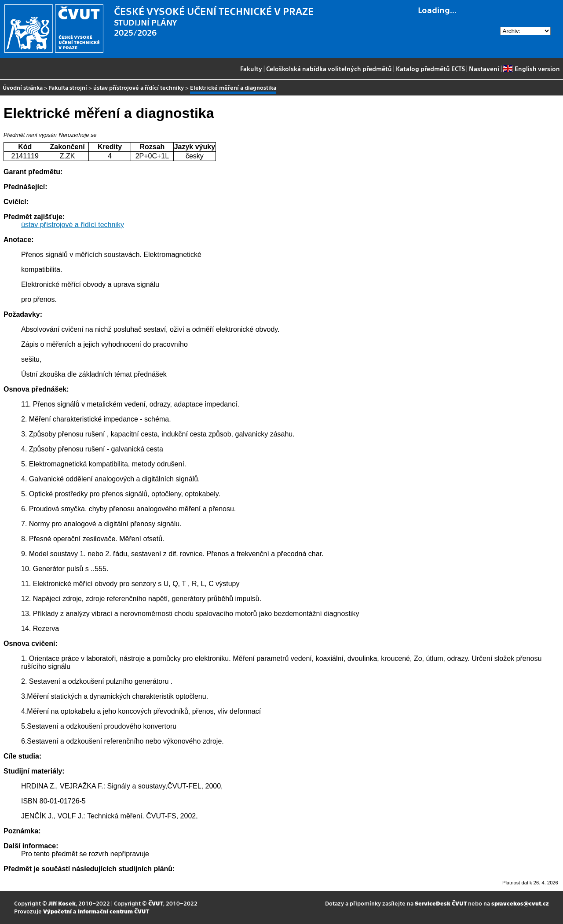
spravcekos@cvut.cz (520, 903)
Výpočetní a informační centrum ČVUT (96, 911)
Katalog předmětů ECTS (430, 69)
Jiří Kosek (62, 903)
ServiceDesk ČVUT (441, 903)
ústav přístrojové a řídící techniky (139, 87)
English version (531, 69)
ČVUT (156, 903)
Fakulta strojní (68, 87)
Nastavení (484, 69)
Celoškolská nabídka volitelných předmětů (329, 69)
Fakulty (251, 69)
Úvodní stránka (23, 87)
